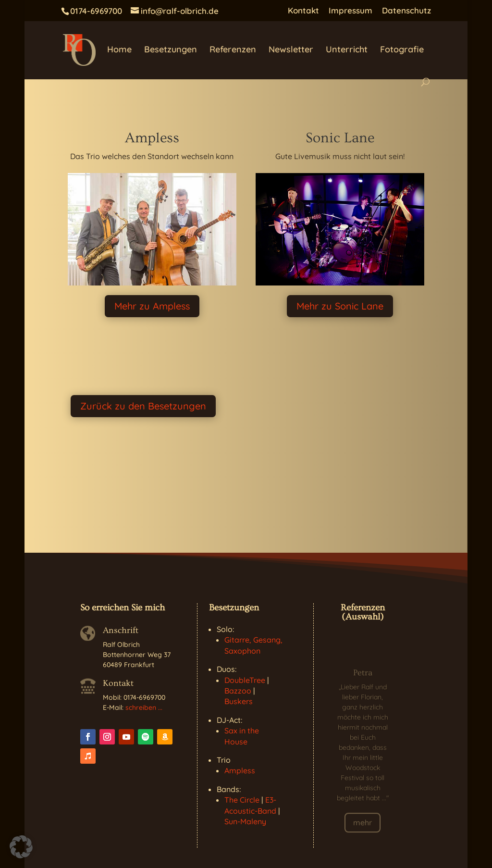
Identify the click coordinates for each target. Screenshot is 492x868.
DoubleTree (245, 680)
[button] (21, 847)
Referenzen (233, 50)
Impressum (351, 11)
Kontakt (303, 11)
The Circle (242, 800)
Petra (363, 677)
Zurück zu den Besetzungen (143, 406)
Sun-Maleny (245, 821)
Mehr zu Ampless (152, 306)
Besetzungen (171, 50)
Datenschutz (406, 11)
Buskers (239, 701)
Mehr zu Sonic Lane (340, 306)
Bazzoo (238, 691)
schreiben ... (144, 707)
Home (119, 50)
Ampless (240, 770)
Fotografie (402, 50)
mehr (363, 827)
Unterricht (347, 50)
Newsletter (291, 50)
